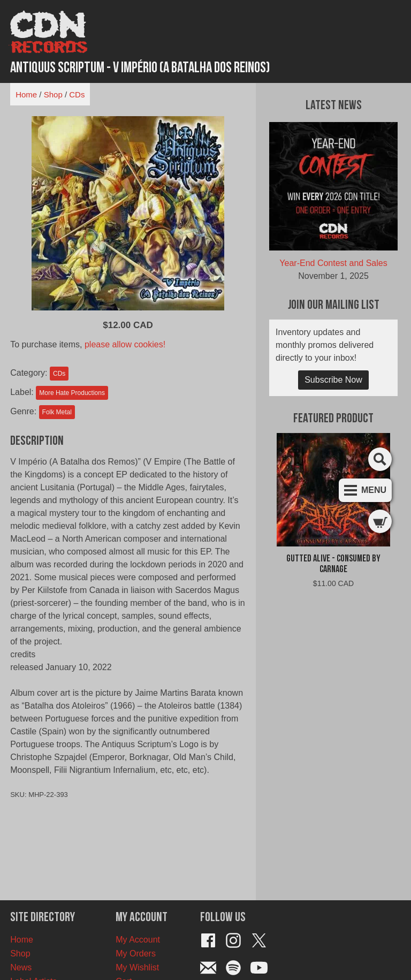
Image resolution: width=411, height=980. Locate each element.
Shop (53, 94)
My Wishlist (137, 967)
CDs (77, 94)
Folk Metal (57, 412)
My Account (138, 940)
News (21, 967)
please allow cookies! (125, 344)
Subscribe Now (333, 380)
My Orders (136, 954)
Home (26, 94)
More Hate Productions (72, 393)
